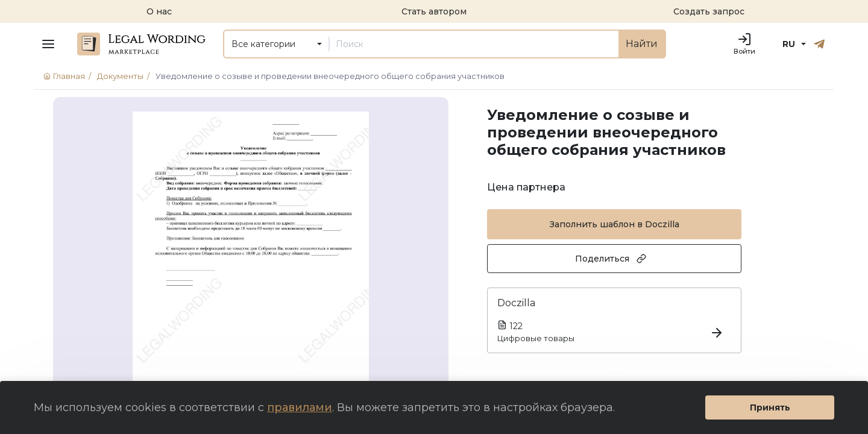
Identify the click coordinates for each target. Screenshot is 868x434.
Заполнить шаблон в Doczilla (615, 224)
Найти (642, 44)
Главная (69, 76)
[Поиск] (474, 44)
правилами (300, 407)
